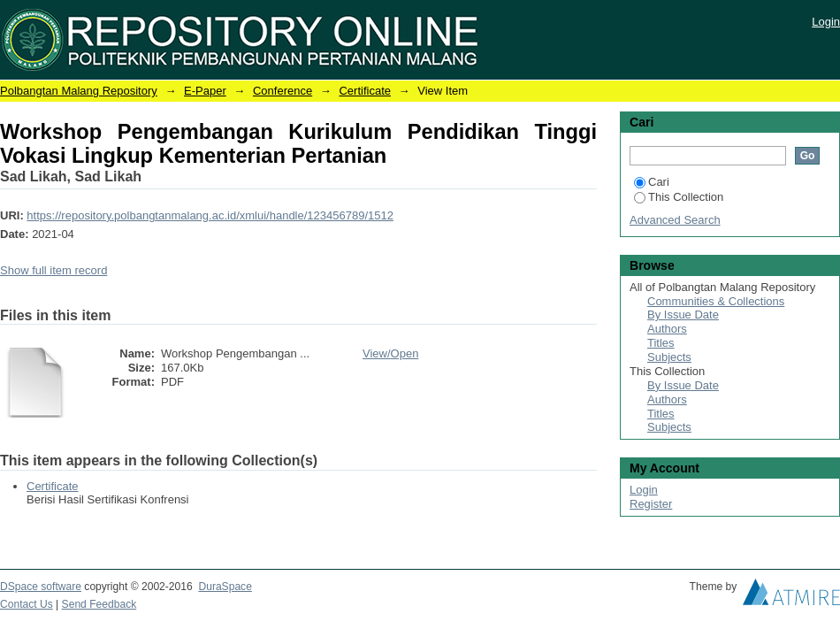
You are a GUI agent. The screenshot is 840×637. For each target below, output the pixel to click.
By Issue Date (683, 315)
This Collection (679, 197)
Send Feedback (99, 604)
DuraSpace (225, 587)
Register (651, 504)
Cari (652, 182)
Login (826, 22)
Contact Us (27, 604)
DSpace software (41, 587)
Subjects (669, 357)
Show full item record (53, 270)
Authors (667, 329)
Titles (661, 343)
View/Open (390, 353)
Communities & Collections (716, 301)
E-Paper (205, 91)
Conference (283, 91)
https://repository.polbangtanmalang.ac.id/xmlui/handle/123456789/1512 (210, 215)
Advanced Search (675, 220)
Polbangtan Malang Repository (79, 91)
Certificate (365, 91)
